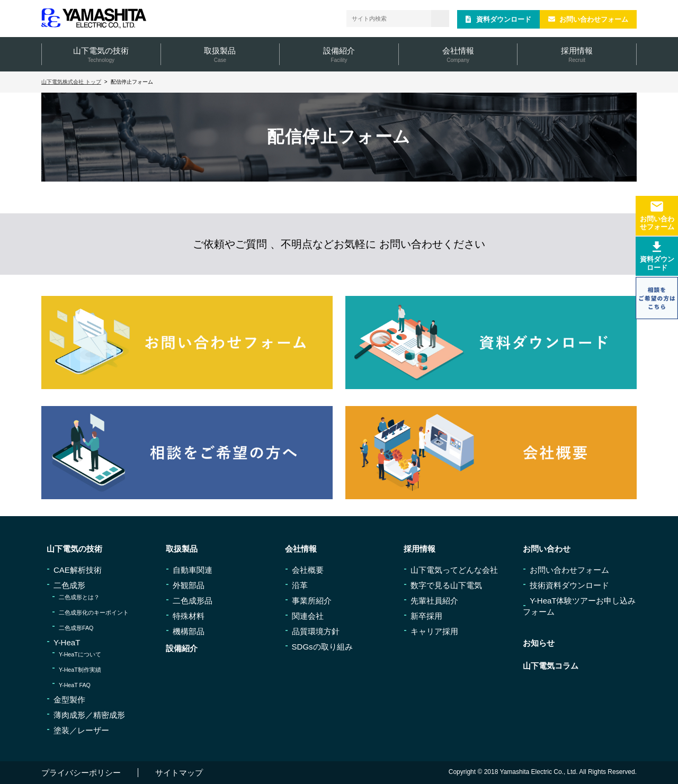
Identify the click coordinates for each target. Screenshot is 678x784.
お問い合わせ (547, 549)
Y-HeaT (67, 642)
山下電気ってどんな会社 (454, 570)
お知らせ (539, 643)
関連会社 (308, 616)
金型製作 (69, 700)
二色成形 (69, 585)
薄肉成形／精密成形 (89, 715)
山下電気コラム (551, 666)
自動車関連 (193, 570)
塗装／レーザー (81, 730)
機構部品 (189, 631)
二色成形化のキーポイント (94, 612)
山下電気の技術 (101, 56)
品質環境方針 (316, 631)
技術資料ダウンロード (569, 585)
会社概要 (308, 570)
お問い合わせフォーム (569, 570)
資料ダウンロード (657, 256)
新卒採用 (426, 616)
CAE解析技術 (78, 570)
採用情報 (577, 56)
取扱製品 (220, 56)
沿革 (300, 585)
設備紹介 (339, 56)
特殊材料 (189, 616)
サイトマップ (179, 773)
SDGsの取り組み (322, 647)
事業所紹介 (312, 601)
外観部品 (189, 585)
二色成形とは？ (79, 597)
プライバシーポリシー (81, 773)
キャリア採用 (434, 631)
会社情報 (458, 56)
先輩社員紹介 (434, 601)
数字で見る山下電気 (446, 585)
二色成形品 (193, 601)
